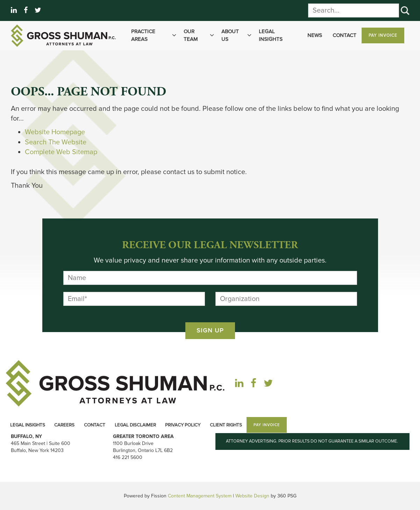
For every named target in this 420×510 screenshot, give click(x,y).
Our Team (200, 35)
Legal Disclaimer (135, 425)
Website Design (252, 496)
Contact (344, 35)
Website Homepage (55, 132)
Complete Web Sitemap (62, 152)
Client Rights (226, 425)
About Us (237, 35)
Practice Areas (155, 35)
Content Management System (200, 496)
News (315, 35)
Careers (64, 425)
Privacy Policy (183, 425)
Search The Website (56, 142)
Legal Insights (271, 35)
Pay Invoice (383, 35)
